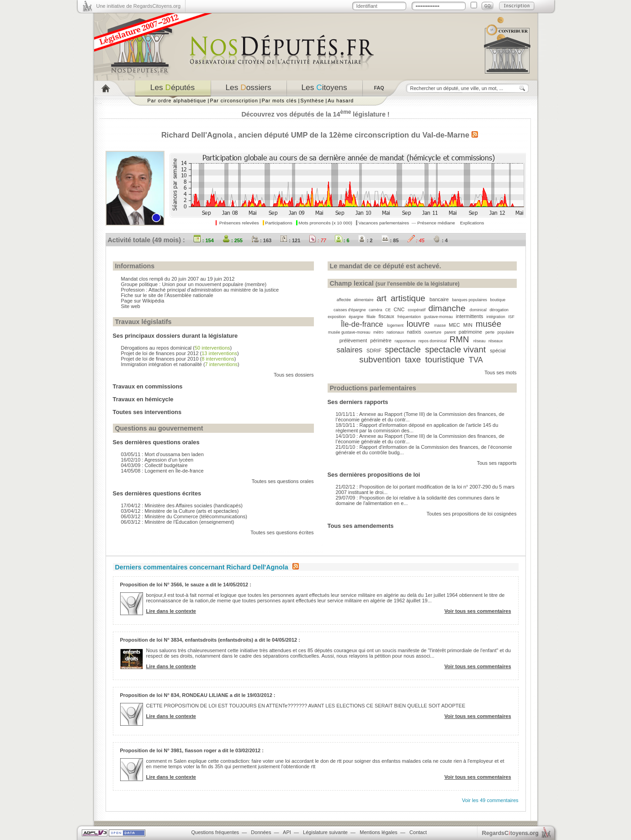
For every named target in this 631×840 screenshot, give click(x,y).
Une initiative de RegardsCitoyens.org (139, 6)
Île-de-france (362, 324)
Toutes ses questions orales (283, 481)
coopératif (416, 310)
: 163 (261, 240)
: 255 (233, 240)
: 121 (290, 240)
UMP (299, 135)
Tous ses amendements (361, 526)
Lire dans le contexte (171, 611)
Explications (472, 223)
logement (395, 325)
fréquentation (409, 317)
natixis (414, 332)
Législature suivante (325, 832)
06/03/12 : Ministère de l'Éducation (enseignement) (178, 522)
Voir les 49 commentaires (490, 800)
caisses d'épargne (350, 310)
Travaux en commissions (148, 386)
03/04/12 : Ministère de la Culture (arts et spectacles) (180, 511)
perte (490, 332)
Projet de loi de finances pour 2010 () (179, 359)
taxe (413, 359)
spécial (498, 351)
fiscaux (386, 316)
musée (488, 324)
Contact (418, 832)
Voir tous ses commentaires (478, 611)
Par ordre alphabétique (177, 101)
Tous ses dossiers (294, 375)
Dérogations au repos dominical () (177, 348)
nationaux (395, 332)
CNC (399, 309)
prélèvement (353, 340)
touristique (445, 359)
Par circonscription (234, 101)
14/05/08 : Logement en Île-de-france (162, 471)
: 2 (366, 240)
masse (440, 325)
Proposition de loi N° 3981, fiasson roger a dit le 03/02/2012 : (192, 750)
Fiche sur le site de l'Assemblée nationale (167, 295)
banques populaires (469, 300)
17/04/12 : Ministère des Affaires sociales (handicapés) (182, 505)
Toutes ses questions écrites (282, 532)
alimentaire (363, 300)
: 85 (390, 240)
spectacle (403, 349)
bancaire (439, 299)
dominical (478, 310)
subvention (380, 359)
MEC (454, 325)
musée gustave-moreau (349, 332)
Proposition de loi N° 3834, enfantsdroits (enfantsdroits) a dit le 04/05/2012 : (210, 640)
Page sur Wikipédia (143, 301)
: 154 (204, 240)
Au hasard (341, 101)
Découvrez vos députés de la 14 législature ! (315, 114)
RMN (459, 339)
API (287, 832)
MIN (468, 325)
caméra (375, 310)
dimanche (447, 308)
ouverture (433, 332)
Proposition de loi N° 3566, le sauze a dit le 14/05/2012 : (186, 585)
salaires (349, 350)
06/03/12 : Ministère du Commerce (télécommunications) (184, 516)
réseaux (496, 341)
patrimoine (470, 332)
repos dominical (433, 341)
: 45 (416, 240)
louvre (418, 324)
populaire (506, 332)
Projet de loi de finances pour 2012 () (180, 353)
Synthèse (312, 101)
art (382, 298)
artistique (408, 298)
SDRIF (374, 351)
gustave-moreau (439, 317)
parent (450, 332)
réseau (480, 341)
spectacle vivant (455, 349)
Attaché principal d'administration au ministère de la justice (214, 290)
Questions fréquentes (215, 832)
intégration (496, 317)
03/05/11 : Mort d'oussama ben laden (162, 454)
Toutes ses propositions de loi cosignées (472, 514)
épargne (356, 317)
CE (388, 310)
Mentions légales (379, 832)
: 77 (317, 240)
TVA (476, 360)
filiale (371, 317)
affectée (344, 300)
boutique (498, 300)
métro (379, 332)
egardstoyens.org (510, 833)
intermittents (470, 316)
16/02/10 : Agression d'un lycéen (157, 460)
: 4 (440, 240)
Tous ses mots (500, 372)
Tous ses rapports (497, 463)
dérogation (499, 310)
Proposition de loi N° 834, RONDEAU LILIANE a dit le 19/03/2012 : (198, 695)
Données (261, 832)
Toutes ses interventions (147, 412)
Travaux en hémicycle (143, 399)
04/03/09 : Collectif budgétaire (154, 465)
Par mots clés (279, 101)
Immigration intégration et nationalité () (180, 364)
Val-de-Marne (446, 135)
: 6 (342, 240)
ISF (511, 317)
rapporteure (405, 341)
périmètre (381, 340)
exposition (337, 317)
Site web (131, 306)
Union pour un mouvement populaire (202, 284)
